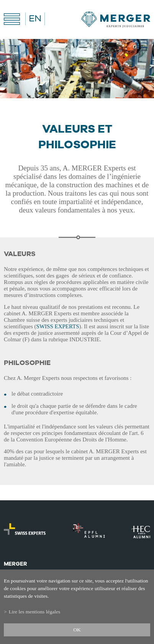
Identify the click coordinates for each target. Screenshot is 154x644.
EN (35, 19)
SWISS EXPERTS (58, 326)
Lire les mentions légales (35, 612)
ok (77, 630)
